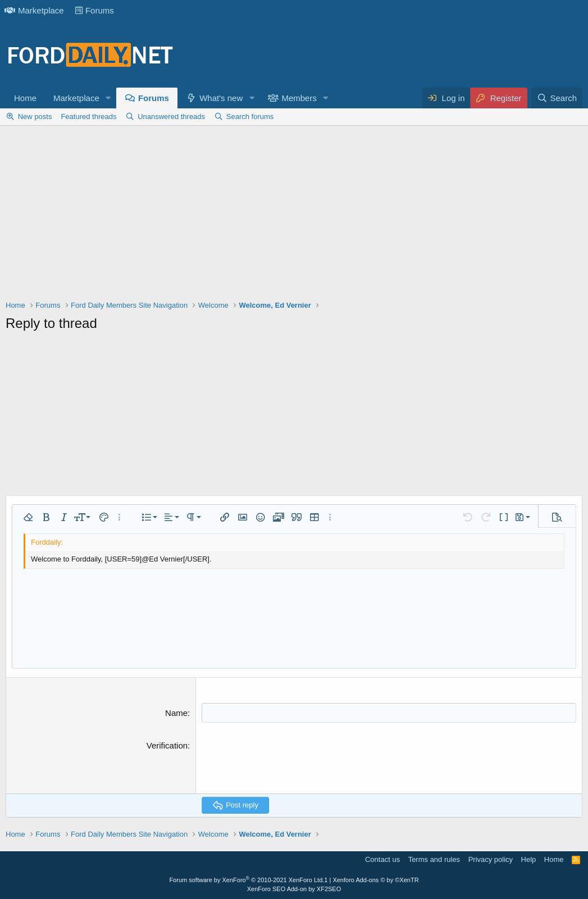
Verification (167, 745)
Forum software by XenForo (247, 880)
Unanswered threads (171, 117)
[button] (108, 98)
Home (25, 98)
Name (176, 713)
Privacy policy (491, 859)
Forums (95, 10)
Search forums (250, 117)
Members (299, 98)
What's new (221, 98)
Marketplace (34, 10)
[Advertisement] (294, 216)
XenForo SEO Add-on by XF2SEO (294, 889)
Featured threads (88, 117)
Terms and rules (434, 859)
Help (529, 859)
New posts (35, 117)
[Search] (557, 98)
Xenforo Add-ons (375, 880)
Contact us (382, 859)
